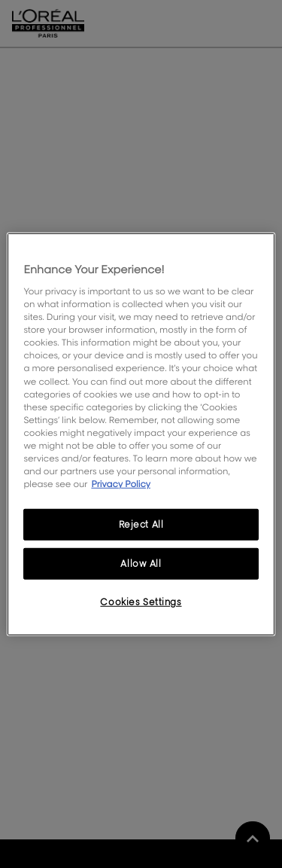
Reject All (141, 524)
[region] (141, 434)
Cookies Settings (141, 602)
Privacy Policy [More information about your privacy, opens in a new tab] (121, 484)
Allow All (141, 563)
